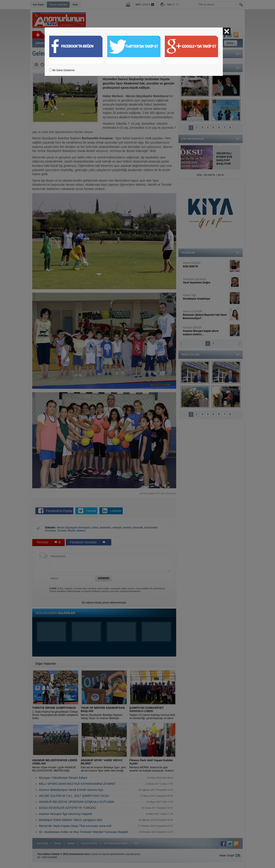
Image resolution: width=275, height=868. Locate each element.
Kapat (227, 31)
